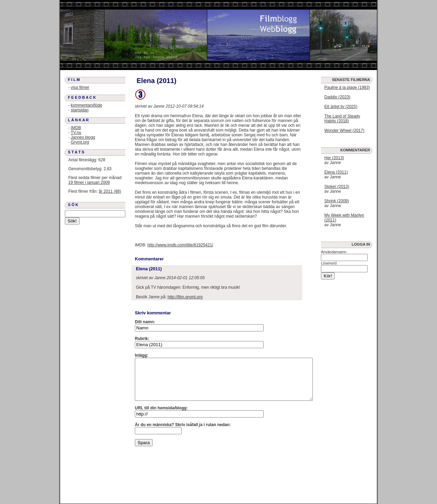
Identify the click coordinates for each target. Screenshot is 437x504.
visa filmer (80, 87)
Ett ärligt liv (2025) (341, 107)
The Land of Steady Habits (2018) (342, 119)
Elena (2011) (336, 172)
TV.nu (76, 133)
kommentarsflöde (86, 105)
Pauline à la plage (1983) (347, 87)
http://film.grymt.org (185, 297)
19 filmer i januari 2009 (89, 182)
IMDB (76, 128)
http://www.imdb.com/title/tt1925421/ (180, 245)
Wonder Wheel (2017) (344, 131)
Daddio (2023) (337, 97)
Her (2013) (334, 158)
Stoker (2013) (337, 187)
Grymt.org (80, 142)
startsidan (80, 110)
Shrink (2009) (337, 201)
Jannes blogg (83, 137)
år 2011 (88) (110, 191)
